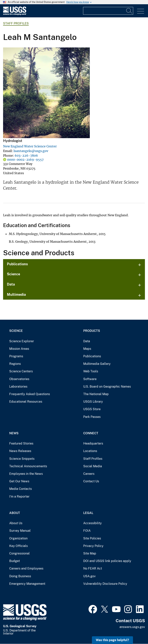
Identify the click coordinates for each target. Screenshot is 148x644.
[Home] (15, 14)
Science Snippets (22, 459)
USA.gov (89, 576)
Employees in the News (26, 474)
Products (92, 331)
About (15, 513)
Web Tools (91, 371)
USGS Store (92, 409)
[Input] (108, 11)
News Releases (20, 451)
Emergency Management (27, 584)
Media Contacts (21, 489)
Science (13, 274)
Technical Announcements (28, 466)
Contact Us (91, 481)
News (14, 433)
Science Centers (21, 371)
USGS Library (93, 402)
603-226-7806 (26, 156)
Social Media (93, 466)
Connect (91, 433)
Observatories (19, 379)
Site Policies (92, 538)
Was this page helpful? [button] (112, 640)
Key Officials (18, 546)
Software (90, 379)
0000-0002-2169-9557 (25, 160)
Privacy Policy (93, 546)
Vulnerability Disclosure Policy (105, 584)
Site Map (90, 553)
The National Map (96, 394)
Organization (18, 538)
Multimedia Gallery (97, 364)
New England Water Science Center (30, 146)
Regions (15, 364)
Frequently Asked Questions (30, 394)
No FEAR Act (93, 568)
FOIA (87, 531)
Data (11, 284)
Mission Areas (19, 349)
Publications (17, 264)
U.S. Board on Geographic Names (107, 387)
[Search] (129, 11)
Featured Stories (21, 443)
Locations (90, 451)
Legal (88, 513)
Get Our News (19, 481)
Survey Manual (20, 531)
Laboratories (18, 387)
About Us (16, 523)
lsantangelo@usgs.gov (31, 151)
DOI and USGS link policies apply (107, 561)
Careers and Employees (26, 568)
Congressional (19, 553)
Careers (89, 474)
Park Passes (92, 417)
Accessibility (92, 523)
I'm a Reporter (19, 497)
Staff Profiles (16, 23)
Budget (15, 561)
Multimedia (16, 295)
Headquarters (93, 443)
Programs (16, 356)
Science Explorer (22, 341)
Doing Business (20, 576)
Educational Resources (26, 402)
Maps (87, 349)
